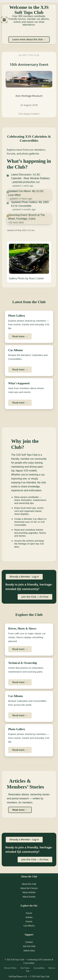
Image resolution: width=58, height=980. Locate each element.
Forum (29, 913)
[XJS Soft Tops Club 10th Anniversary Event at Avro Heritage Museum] (29, 85)
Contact (29, 942)
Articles (29, 917)
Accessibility (39, 968)
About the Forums (29, 888)
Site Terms (25, 968)
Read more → (20, 336)
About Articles (29, 892)
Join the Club (29, 946)
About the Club (29, 884)
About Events (29, 897)
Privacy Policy (10, 968)
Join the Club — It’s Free (35, 597)
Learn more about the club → (29, 39)
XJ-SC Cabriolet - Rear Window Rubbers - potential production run (30, 178)
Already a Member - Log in (24, 577)
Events (29, 921)
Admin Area (29, 951)
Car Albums (29, 926)
